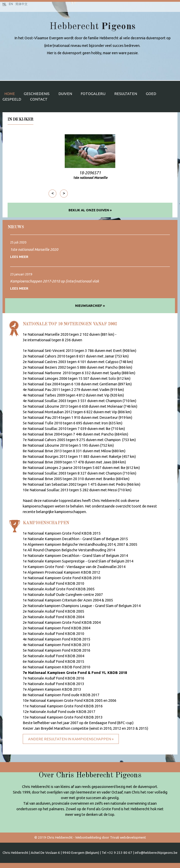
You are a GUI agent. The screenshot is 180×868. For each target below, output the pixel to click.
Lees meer (19, 257)
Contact (39, 99)
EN (11, 4)
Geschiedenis (37, 94)
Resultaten (126, 94)
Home (10, 94)
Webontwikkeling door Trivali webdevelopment (111, 837)
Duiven (65, 94)
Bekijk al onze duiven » (90, 210)
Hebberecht (92, 27)
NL (4, 4)
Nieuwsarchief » (90, 306)
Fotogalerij (93, 94)
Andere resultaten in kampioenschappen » (71, 739)
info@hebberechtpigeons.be (156, 853)
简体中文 (21, 4)
